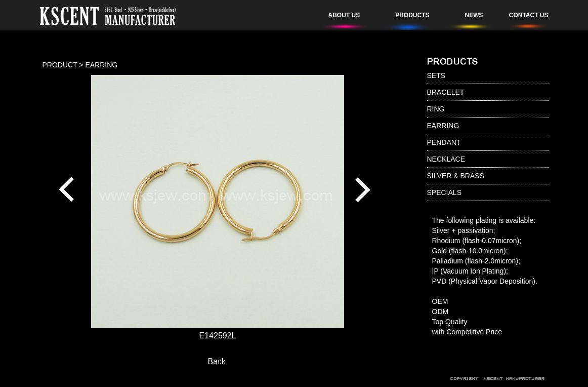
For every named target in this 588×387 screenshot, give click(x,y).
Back (217, 361)
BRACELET (446, 92)
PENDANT (444, 142)
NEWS (474, 15)
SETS (436, 75)
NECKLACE (446, 159)
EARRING (443, 126)
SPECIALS (444, 192)
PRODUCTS (412, 15)
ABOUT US (344, 15)
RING (436, 109)
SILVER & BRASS (456, 176)
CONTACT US (529, 15)
